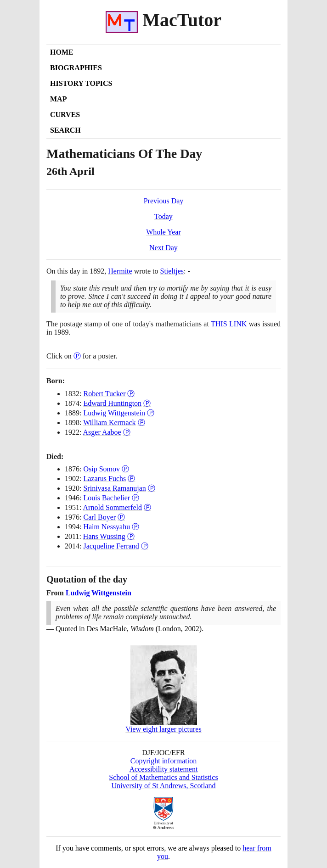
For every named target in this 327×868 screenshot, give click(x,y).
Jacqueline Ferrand (111, 546)
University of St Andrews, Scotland (163, 786)
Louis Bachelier (107, 498)
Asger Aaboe (102, 432)
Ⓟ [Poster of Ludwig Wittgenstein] (151, 413)
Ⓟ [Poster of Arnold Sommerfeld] (147, 507)
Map (58, 99)
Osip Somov (101, 469)
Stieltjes (172, 271)
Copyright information (163, 761)
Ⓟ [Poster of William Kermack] (141, 423)
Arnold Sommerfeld (113, 507)
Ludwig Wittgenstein (114, 413)
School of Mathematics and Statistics (163, 777)
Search (65, 130)
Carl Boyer (99, 517)
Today (163, 216)
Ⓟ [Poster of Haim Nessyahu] (135, 527)
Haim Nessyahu (107, 527)
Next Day (163, 248)
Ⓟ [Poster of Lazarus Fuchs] (131, 479)
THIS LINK (229, 324)
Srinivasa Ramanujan (114, 488)
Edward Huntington (112, 403)
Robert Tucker (104, 394)
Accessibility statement (164, 769)
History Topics (81, 83)
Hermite (120, 271)
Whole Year (163, 232)
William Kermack (109, 423)
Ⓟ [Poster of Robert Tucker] (131, 394)
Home (62, 52)
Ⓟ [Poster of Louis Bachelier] (135, 498)
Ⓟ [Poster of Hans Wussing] (131, 536)
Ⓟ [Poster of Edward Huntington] (147, 403)
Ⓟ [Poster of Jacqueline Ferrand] (145, 546)
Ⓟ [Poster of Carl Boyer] (121, 517)
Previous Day (164, 201)
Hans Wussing (104, 536)
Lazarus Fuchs (104, 479)
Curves (65, 115)
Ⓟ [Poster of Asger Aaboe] (127, 432)
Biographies (76, 68)
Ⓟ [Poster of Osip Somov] (125, 469)
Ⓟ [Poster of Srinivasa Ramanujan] (152, 488)
